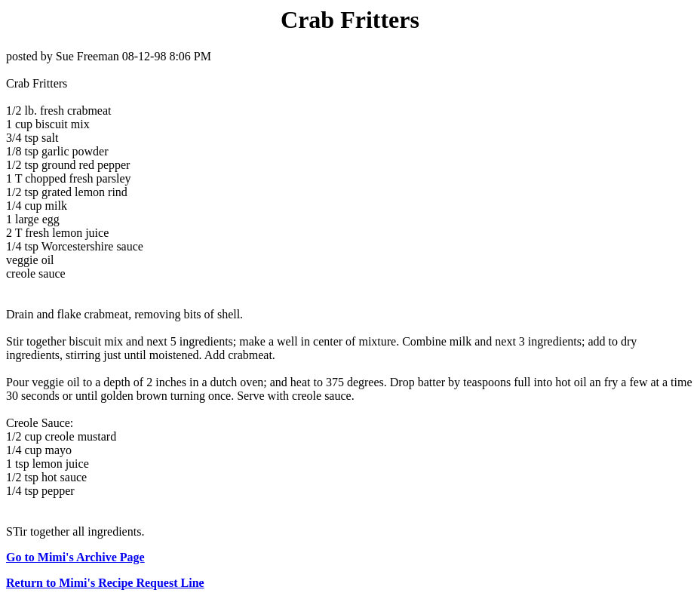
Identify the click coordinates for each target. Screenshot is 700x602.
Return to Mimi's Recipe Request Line (105, 583)
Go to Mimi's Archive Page (75, 557)
